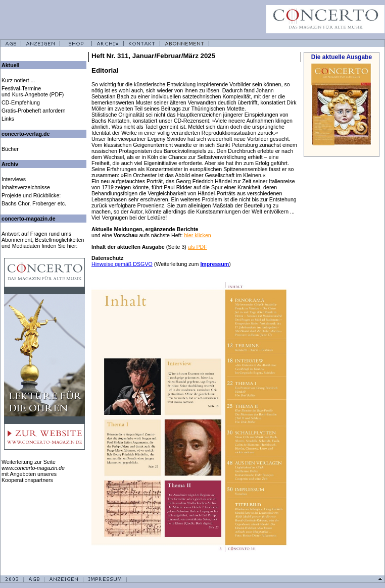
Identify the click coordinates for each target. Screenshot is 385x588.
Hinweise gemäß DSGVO (122, 264)
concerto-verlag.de (26, 134)
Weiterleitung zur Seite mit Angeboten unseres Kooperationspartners (33, 471)
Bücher (10, 149)
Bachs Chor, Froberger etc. (34, 203)
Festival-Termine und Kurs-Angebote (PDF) (33, 91)
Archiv (10, 164)
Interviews (14, 179)
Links (8, 119)
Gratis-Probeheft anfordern (34, 111)
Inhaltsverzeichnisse (26, 187)
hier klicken (197, 235)
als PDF (198, 247)
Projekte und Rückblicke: (31, 195)
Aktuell (11, 65)
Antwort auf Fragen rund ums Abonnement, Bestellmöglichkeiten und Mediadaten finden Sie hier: (43, 240)
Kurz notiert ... (18, 80)
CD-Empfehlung (21, 102)
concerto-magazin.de (29, 219)
